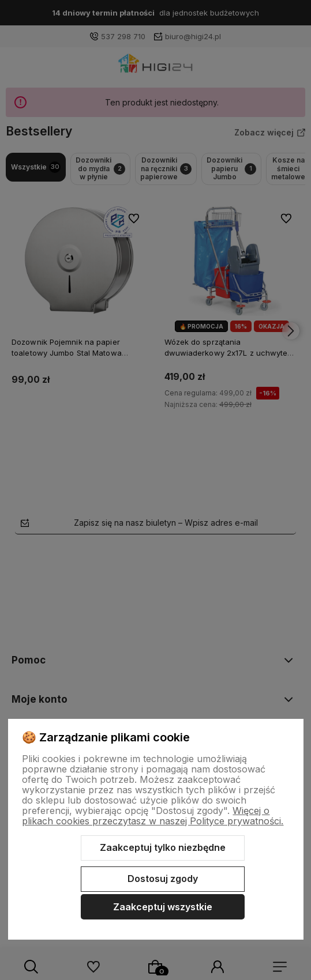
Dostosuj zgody (163, 879)
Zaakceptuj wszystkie (163, 907)
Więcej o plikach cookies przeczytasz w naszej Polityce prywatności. (153, 816)
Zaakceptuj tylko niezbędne (163, 847)
